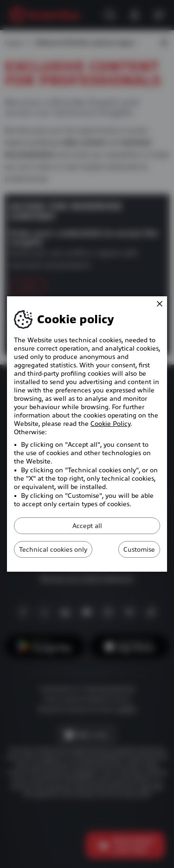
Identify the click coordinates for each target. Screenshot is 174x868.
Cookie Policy (110, 424)
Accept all (87, 526)
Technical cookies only (53, 549)
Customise (139, 549)
